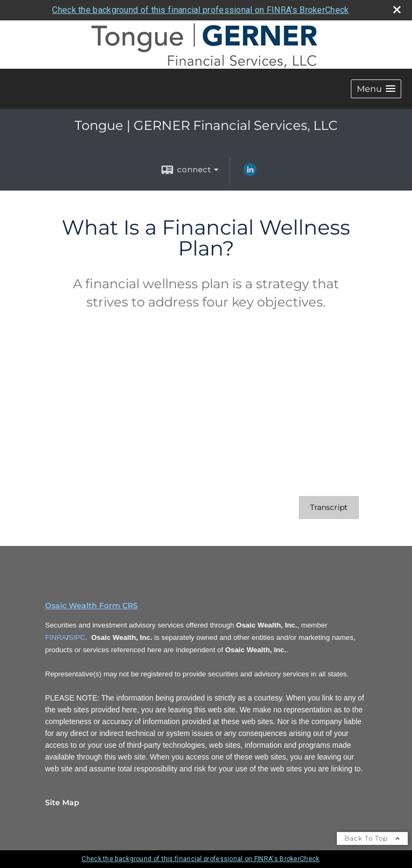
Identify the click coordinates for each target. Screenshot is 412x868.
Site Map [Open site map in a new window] (62, 803)
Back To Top (372, 838)
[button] (376, 89)
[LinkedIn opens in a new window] (250, 173)
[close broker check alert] (397, 10)
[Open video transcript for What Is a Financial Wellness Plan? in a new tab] (329, 508)
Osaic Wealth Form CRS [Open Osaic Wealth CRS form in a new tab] (91, 606)
